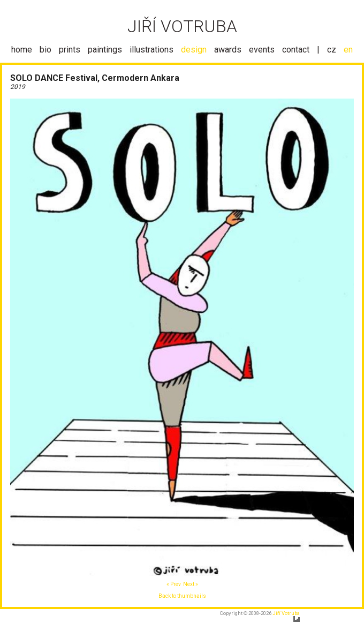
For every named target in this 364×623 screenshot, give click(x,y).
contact (296, 50)
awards (228, 50)
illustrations (151, 50)
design (194, 50)
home (22, 50)
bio (45, 50)
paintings (105, 50)
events (262, 50)
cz (332, 50)
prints (70, 50)
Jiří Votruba (286, 613)
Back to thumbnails (182, 596)
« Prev (174, 584)
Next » (191, 584)
